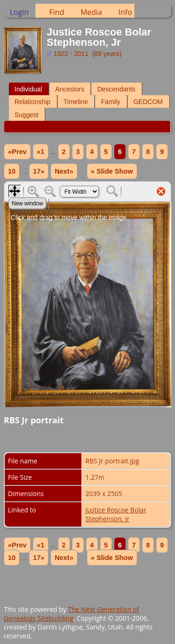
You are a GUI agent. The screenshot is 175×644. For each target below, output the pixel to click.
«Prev (17, 152)
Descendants (116, 89)
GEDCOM (148, 102)
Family (110, 102)
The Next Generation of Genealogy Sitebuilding (71, 614)
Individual (28, 89)
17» (39, 171)
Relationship (32, 102)
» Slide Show (112, 171)
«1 (41, 152)
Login (19, 12)
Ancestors (70, 89)
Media (91, 12)
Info (125, 12)
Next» (64, 171)
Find (57, 12)
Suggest (26, 115)
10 (12, 171)
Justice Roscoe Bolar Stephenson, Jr (116, 514)
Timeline (76, 102)
